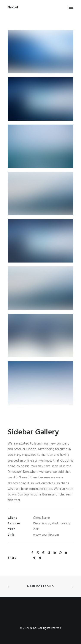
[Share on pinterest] (49, 553)
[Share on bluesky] (66, 553)
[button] (71, 7)
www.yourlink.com (46, 535)
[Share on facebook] (32, 553)
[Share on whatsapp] (60, 553)
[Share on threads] (43, 553)
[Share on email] (40, 558)
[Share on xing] (34, 558)
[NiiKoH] (13, 7)
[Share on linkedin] (55, 553)
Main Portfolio (41, 586)
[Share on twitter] (38, 553)
